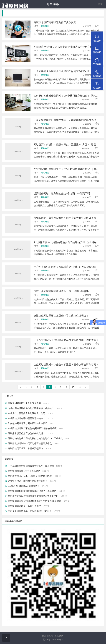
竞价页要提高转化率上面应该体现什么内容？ (30, 511)
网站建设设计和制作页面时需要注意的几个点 (30, 444)
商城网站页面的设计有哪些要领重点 (25, 449)
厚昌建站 (59, 636)
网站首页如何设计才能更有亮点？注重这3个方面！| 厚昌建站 (67, 145)
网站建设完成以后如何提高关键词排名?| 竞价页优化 (33, 496)
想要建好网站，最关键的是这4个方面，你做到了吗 (62, 193)
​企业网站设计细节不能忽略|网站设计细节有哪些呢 (32, 428)
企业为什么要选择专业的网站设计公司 (27, 413)
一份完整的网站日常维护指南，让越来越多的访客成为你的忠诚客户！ (67, 120)
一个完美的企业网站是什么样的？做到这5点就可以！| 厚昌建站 (67, 71)
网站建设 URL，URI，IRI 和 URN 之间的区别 (30, 476)
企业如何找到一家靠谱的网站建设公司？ (28, 481)
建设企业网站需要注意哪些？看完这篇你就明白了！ (62, 316)
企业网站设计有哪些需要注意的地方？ (27, 418)
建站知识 (45, 26)
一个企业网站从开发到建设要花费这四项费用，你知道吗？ (66, 340)
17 (73, 387)
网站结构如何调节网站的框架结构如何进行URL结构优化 (35, 438)
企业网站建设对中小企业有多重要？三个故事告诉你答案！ (66, 365)
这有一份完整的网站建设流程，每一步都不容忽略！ (62, 291)
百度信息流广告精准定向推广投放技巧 (55, 22)
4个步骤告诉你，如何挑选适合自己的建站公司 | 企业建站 (65, 242)
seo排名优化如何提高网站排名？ (24, 486)
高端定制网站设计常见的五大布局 (24, 403)
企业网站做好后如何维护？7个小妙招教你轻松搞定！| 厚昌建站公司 (67, 169)
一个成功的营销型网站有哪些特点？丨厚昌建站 (31, 466)
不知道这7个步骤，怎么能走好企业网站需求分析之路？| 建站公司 (67, 47)
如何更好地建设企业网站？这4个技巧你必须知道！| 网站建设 (67, 96)
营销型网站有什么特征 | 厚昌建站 (24, 471)
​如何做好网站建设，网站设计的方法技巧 (28, 423)
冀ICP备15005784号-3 (53, 640)
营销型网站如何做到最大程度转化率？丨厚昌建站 (32, 491)
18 (80, 387)
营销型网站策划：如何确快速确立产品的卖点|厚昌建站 (34, 501)
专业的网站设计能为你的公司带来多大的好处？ (31, 408)
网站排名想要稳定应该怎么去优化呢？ (27, 433)
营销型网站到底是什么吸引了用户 (24, 506)
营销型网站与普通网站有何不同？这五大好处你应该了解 (65, 218)
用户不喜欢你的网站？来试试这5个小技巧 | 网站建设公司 (65, 267)
